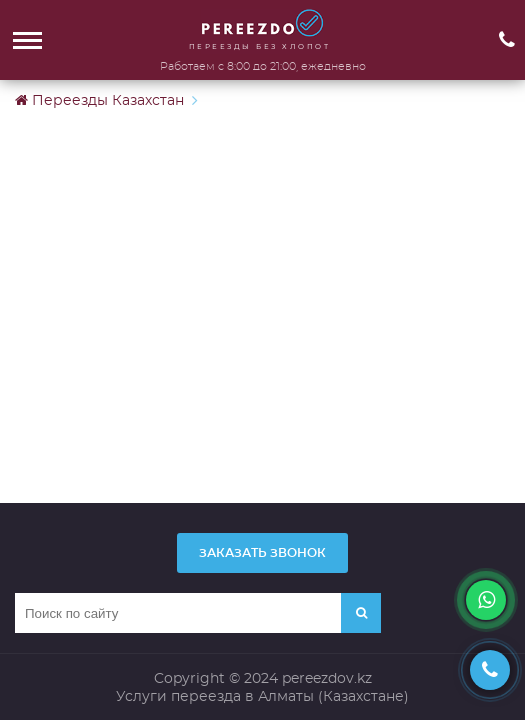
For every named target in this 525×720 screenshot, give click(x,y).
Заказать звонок (262, 552)
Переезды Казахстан (99, 100)
